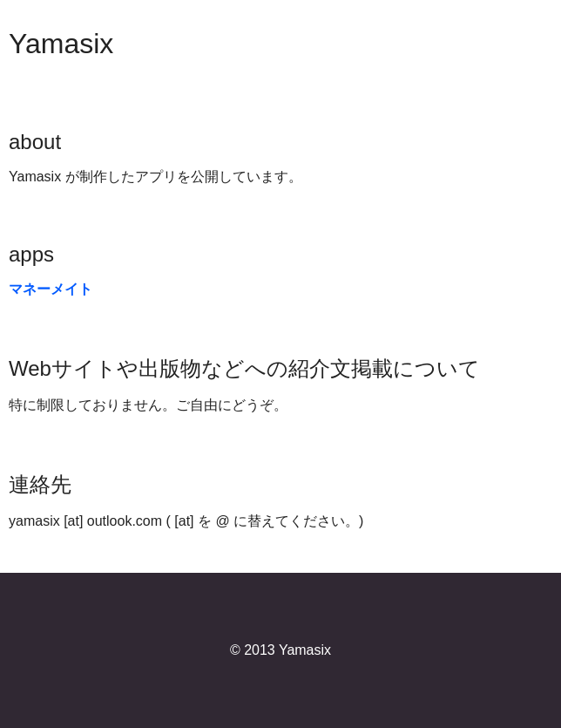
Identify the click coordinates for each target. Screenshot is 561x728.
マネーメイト (51, 289)
